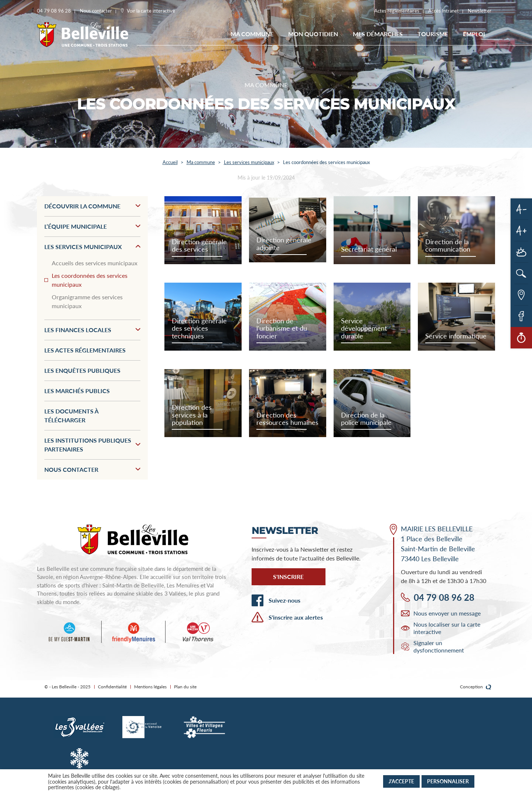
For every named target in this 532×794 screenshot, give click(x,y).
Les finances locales (92, 330)
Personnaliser (448, 781)
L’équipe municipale (92, 226)
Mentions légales (150, 687)
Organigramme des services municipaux (87, 301)
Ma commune (252, 34)
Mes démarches (378, 34)
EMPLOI (474, 34)
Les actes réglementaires (85, 350)
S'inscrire (288, 577)
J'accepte (401, 781)
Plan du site (185, 687)
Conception (476, 687)
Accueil (170, 162)
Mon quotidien (313, 34)
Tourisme (433, 34)
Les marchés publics (77, 391)
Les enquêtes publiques (82, 370)
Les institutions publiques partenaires (92, 445)
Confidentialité (112, 687)
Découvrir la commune (92, 206)
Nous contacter (92, 469)
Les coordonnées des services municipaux (90, 280)
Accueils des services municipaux (95, 263)
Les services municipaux (249, 162)
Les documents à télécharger (71, 415)
